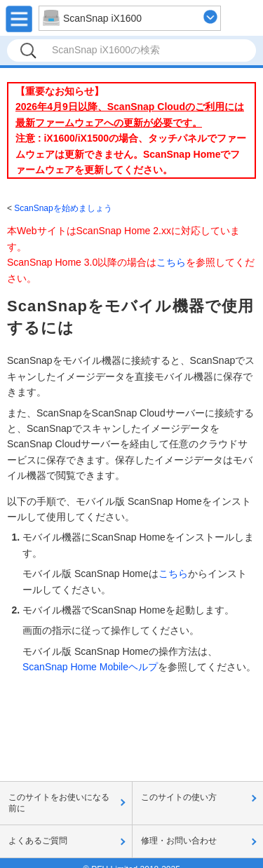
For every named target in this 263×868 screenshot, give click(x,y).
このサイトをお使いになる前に (59, 803)
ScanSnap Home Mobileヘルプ (90, 667)
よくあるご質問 (38, 841)
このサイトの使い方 (179, 797)
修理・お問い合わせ (179, 841)
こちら (171, 262)
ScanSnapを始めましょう (63, 208)
